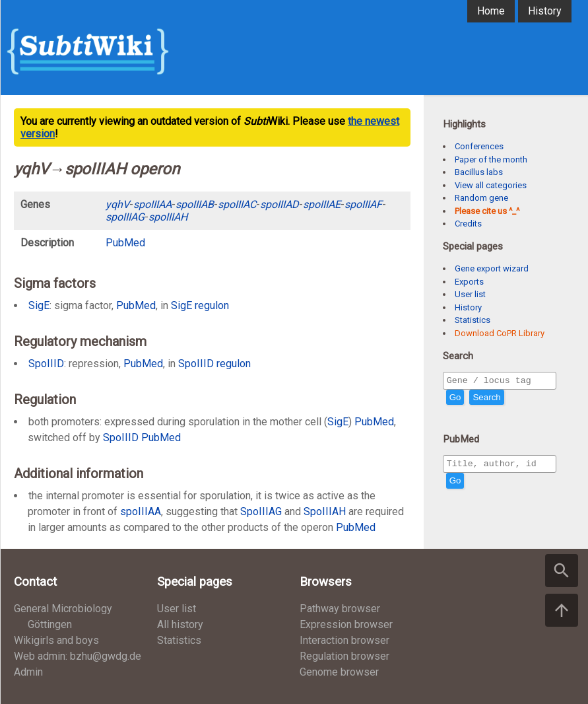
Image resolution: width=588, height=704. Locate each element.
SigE (39, 305)
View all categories (491, 185)
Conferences (479, 146)
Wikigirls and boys (56, 640)
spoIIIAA (141, 511)
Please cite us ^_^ (487, 211)
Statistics (473, 320)
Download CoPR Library (500, 333)
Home (491, 11)
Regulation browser (344, 656)
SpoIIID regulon (214, 364)
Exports (469, 282)
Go (455, 399)
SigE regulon (200, 305)
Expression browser (346, 624)
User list (470, 294)
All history (180, 624)
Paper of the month (491, 159)
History (545, 11)
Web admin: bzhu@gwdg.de (78, 656)
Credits (468, 224)
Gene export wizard (492, 268)
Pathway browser (340, 609)
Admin (28, 672)
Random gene (481, 198)
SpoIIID (46, 364)
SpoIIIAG (261, 511)
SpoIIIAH (325, 511)
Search (486, 399)
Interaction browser (344, 640)
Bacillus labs (479, 172)
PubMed (356, 527)
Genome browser (339, 672)
